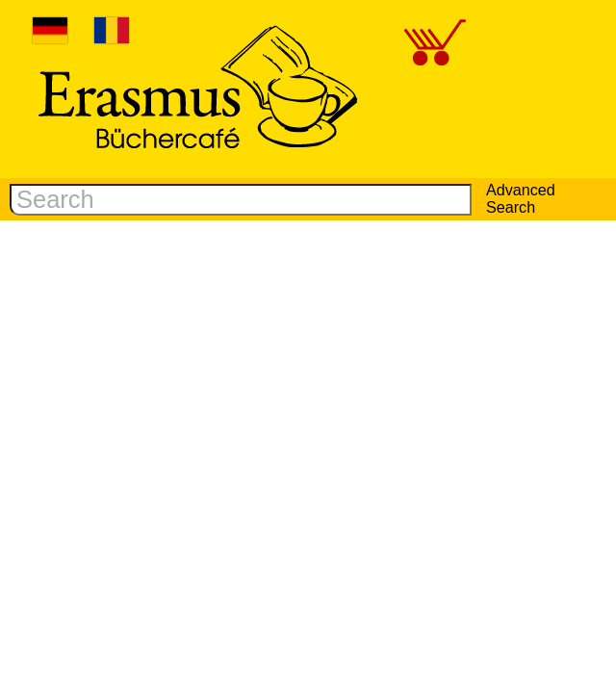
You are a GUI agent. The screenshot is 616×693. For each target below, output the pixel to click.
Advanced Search (521, 198)
